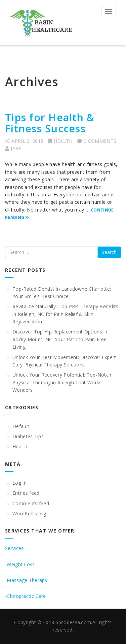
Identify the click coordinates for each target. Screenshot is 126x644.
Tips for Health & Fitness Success (50, 123)
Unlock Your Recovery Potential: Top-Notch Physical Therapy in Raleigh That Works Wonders (62, 382)
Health (63, 141)
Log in (19, 483)
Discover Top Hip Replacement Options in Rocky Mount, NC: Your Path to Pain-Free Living (60, 339)
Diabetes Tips (28, 436)
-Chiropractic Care (25, 596)
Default (21, 426)
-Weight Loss (20, 564)
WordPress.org (29, 513)
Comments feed (31, 503)
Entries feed (26, 493)
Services (14, 548)
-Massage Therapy (26, 580)
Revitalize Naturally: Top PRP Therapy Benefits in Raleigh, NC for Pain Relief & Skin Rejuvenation (66, 314)
